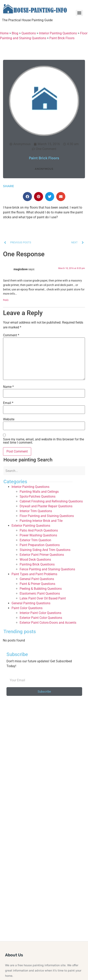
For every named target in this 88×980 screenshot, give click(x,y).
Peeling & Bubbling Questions (41, 589)
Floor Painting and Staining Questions (47, 516)
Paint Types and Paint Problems (34, 574)
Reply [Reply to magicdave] (6, 300)
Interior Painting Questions (30, 487)
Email (8, 403)
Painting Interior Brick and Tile (41, 521)
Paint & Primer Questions (37, 584)
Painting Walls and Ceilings (39, 492)
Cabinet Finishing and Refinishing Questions (51, 501)
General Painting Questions (31, 603)
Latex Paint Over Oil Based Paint (43, 598)
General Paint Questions (37, 579)
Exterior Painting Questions (31, 526)
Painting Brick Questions (37, 564)
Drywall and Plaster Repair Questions (46, 506)
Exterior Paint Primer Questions (42, 555)
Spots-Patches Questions (38, 496)
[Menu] (79, 13)
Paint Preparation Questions (40, 545)
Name (8, 387)
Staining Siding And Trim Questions (45, 550)
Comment (11, 335)
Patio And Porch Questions (39, 530)
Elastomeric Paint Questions (40, 593)
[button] (27, 197)
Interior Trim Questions (36, 511)
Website (9, 419)
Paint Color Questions (27, 608)
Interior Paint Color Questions (40, 613)
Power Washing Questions (38, 535)
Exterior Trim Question (35, 540)
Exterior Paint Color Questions (41, 618)
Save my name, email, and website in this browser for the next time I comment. (43, 441)
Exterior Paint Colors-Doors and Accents (48, 623)
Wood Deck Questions (35, 560)
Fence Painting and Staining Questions (47, 569)
